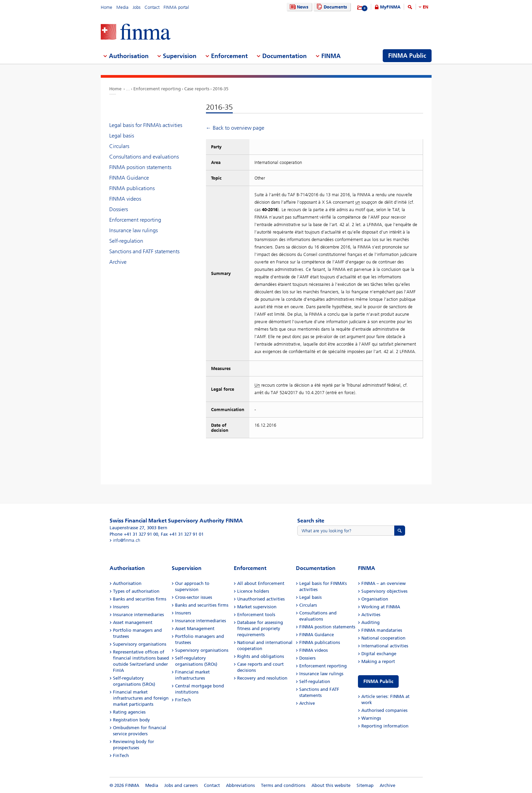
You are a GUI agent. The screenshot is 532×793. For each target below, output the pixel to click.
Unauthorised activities (261, 599)
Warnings (371, 718)
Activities (371, 615)
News (298, 7)
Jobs (137, 7)
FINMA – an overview (384, 583)
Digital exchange (379, 654)
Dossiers (119, 209)
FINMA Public (378, 681)
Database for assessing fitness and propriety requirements (260, 629)
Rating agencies (129, 712)
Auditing (370, 622)
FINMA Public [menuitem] (407, 56)
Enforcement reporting (157, 89)
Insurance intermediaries (138, 615)
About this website (331, 785)
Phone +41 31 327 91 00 (134, 534)
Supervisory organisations (140, 644)
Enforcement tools (256, 615)
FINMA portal (176, 7)
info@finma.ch (127, 540)
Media (122, 7)
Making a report (378, 661)
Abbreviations (240, 785)
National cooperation (383, 638)
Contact (152, 7)
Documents (331, 7)
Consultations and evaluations (144, 157)
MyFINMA (390, 7)
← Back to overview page (235, 128)
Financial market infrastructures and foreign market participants (141, 698)
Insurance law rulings (134, 230)
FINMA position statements (140, 167)
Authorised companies (384, 710)
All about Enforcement (261, 583)
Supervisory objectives (384, 591)
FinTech (121, 755)
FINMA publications (132, 188)
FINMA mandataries (382, 630)
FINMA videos (125, 199)
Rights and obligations (261, 656)
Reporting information (385, 726)
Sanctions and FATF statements (144, 251)
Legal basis (122, 136)
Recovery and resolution (262, 678)
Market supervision (257, 607)
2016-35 (221, 89)
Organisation (375, 599)
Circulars (119, 146)
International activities (385, 646)
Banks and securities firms (140, 599)
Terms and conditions (283, 785)
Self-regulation (126, 241)
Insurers (121, 607)
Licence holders (253, 591)
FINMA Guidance (129, 178)
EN (425, 7)
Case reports (197, 89)
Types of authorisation (136, 591)
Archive (118, 262)
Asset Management (195, 629)
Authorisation (127, 583)
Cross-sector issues (194, 597)
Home (107, 7)
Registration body (131, 720)
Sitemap (365, 785)
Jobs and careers (181, 785)
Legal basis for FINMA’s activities (146, 125)
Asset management (133, 622)
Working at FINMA (381, 607)
